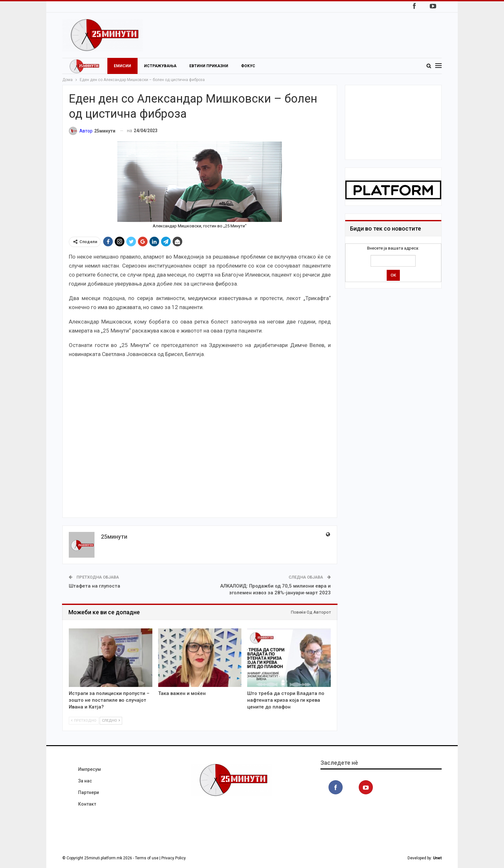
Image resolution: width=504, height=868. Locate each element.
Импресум (90, 769)
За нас (85, 781)
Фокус (248, 66)
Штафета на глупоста (94, 586)
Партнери (89, 792)
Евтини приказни (209, 66)
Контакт (87, 804)
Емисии (122, 66)
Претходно (84, 721)
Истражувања (160, 66)
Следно (111, 721)
